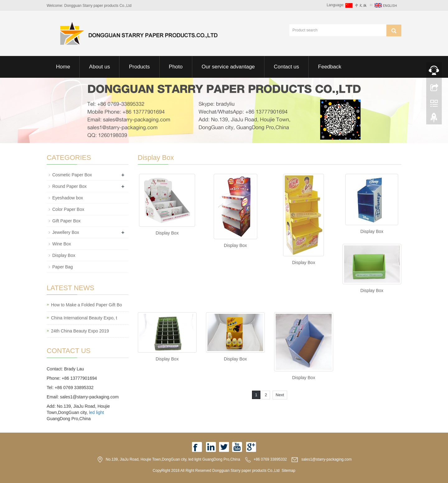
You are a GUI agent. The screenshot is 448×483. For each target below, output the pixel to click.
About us (99, 67)
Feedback (330, 67)
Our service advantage (228, 67)
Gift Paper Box (66, 221)
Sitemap (288, 471)
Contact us (286, 67)
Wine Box (62, 244)
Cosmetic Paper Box (72, 175)
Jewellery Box (66, 232)
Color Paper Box (68, 209)
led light (96, 412)
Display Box (167, 233)
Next (280, 395)
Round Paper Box (70, 186)
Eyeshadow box (68, 198)
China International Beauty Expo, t (84, 318)
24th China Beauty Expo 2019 (80, 331)
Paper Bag (63, 267)
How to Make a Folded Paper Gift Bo (86, 305)
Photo (176, 67)
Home (63, 67)
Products (139, 67)
